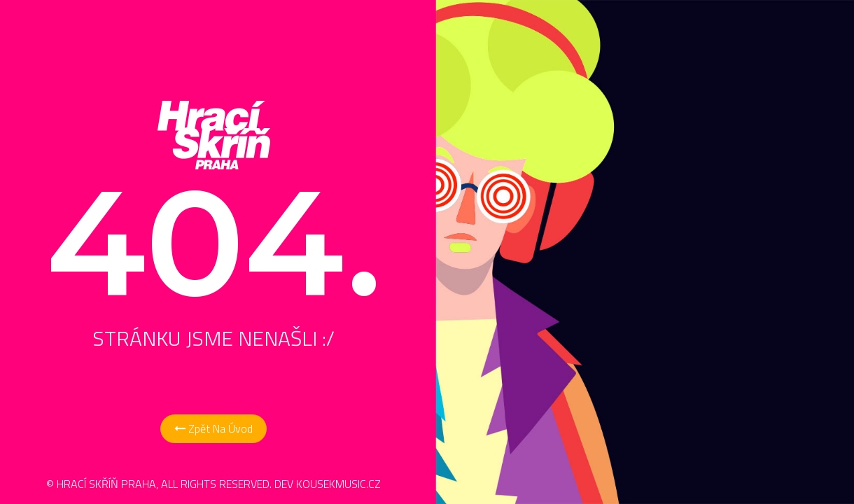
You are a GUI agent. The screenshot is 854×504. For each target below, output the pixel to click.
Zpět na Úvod (213, 428)
